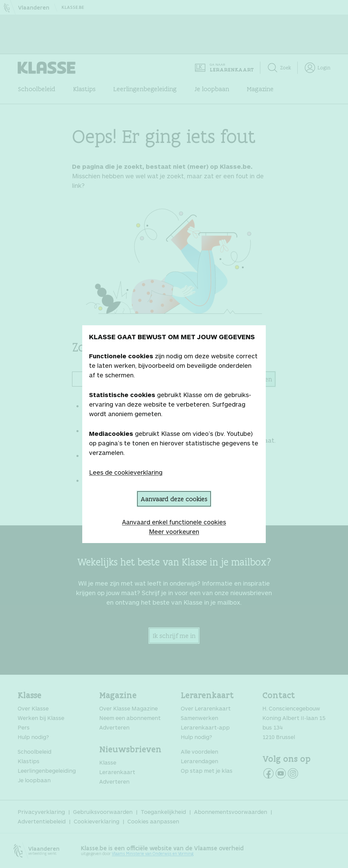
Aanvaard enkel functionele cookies (174, 522)
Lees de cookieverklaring (126, 472)
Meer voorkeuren (174, 531)
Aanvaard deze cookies (174, 499)
